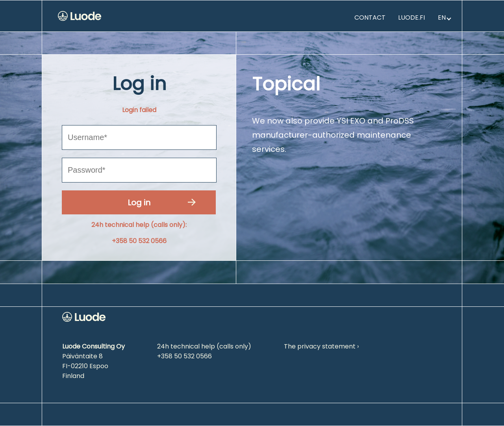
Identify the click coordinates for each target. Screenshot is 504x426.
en (445, 18)
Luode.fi (411, 18)
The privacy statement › (321, 346)
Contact (370, 18)
